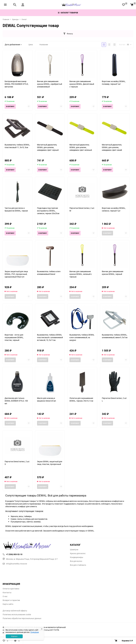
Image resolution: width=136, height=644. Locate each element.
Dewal (24, 19)
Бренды (15, 19)
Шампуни (74, 550)
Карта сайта (8, 604)
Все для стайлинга (78, 565)
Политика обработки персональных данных (22, 618)
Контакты (7, 593)
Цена (31, 44)
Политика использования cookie (17, 615)
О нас (5, 596)
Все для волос (76, 561)
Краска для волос (78, 553)
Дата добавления (13, 44)
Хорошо (14, 636)
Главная (6, 19)
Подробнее (35, 632)
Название (44, 44)
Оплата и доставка (11, 589)
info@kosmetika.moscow (15, 564)
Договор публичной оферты (15, 611)
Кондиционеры (77, 557)
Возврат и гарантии (11, 600)
